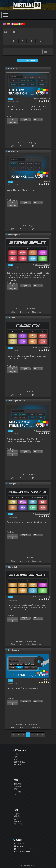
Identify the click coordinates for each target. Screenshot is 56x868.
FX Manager (13, 152)
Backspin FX (13, 484)
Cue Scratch (13, 650)
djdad (48, 182)
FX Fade (11, 318)
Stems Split (13, 567)
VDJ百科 (17, 792)
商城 (16, 757)
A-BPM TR (12, 69)
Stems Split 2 (14, 235)
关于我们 (18, 814)
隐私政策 (18, 822)
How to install (38, 146)
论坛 (16, 794)
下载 (16, 754)
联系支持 (18, 784)
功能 (16, 759)
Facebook (19, 844)
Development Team (43, 99)
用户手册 (18, 787)
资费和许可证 (19, 762)
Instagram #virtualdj (23, 849)
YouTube (19, 846)
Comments (25, 146)
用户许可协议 (19, 824)
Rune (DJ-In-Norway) (42, 265)
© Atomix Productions (28, 865)
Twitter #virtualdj (22, 851)
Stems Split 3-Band (16, 401)
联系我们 (18, 816)
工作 (16, 819)
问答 (16, 789)
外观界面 (18, 765)
